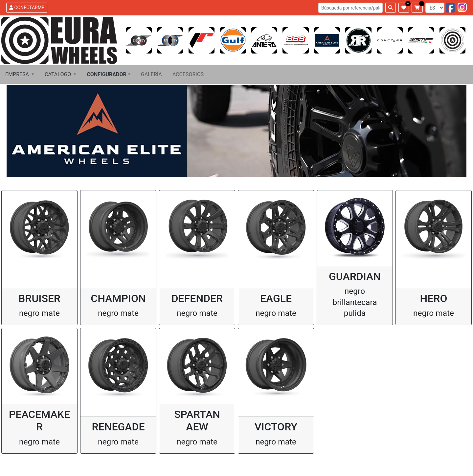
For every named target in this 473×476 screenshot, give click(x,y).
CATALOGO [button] (58, 74)
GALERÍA (151, 74)
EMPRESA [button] (18, 74)
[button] (108, 75)
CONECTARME (27, 8)
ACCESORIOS (188, 74)
